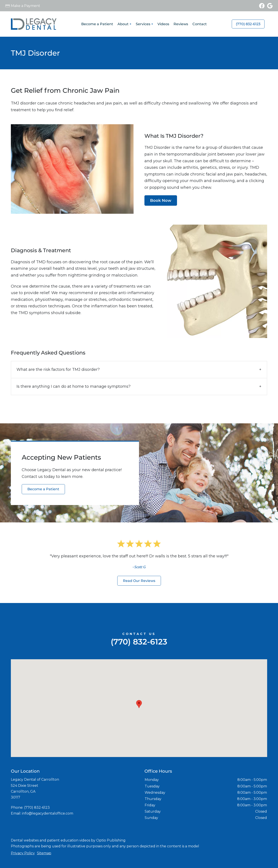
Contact (200, 24)
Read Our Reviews (139, 581)
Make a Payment (26, 6)
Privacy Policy (23, 853)
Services (143, 24)
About (123, 24)
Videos (163, 24)
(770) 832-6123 (248, 24)
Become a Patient (97, 24)
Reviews (181, 24)
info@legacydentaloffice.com (48, 813)
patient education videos (69, 840)
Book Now (161, 200)
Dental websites (25, 840)
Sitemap (44, 853)
